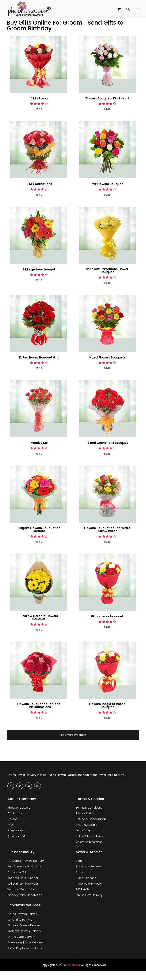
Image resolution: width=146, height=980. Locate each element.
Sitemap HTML (17, 837)
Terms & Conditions (89, 808)
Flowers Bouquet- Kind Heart (107, 98)
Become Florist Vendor (23, 878)
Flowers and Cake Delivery (25, 943)
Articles (81, 873)
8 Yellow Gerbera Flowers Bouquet (39, 618)
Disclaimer (83, 831)
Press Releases (86, 878)
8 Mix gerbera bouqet (39, 270)
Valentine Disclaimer (90, 842)
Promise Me (39, 443)
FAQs (11, 825)
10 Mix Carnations (39, 184)
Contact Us (15, 814)
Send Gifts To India (20, 920)
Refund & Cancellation (91, 819)
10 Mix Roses (39, 98)
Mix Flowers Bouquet (107, 184)
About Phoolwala (19, 808)
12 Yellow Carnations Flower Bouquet (107, 271)
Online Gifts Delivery (89, 895)
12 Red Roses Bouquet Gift (39, 358)
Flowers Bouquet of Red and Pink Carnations (39, 706)
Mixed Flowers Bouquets (107, 358)
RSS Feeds (83, 890)
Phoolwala (73, 965)
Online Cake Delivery (21, 937)
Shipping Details (87, 825)
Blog (79, 861)
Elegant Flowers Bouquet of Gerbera (39, 530)
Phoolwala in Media (89, 884)
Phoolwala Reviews (89, 867)
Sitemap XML (16, 831)
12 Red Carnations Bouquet (107, 443)
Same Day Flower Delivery (25, 949)
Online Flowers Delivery (23, 914)
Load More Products (73, 735)
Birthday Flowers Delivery (24, 926)
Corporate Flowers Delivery (26, 861)
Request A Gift (17, 873)
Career (12, 819)
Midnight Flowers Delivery (24, 931)
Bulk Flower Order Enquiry (24, 867)
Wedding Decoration (21, 890)
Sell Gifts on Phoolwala (23, 884)
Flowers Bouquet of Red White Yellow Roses (107, 530)
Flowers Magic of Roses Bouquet (107, 706)
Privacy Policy (85, 814)
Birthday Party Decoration (25, 895)
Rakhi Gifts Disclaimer (90, 837)
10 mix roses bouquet (107, 617)
